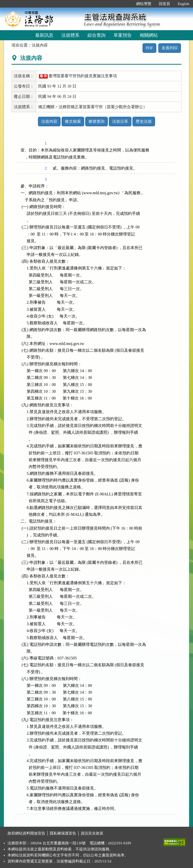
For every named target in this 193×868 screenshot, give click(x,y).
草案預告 (123, 35)
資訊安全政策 (92, 833)
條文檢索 (73, 121)
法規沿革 (120, 121)
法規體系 (70, 35)
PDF (149, 48)
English (183, 4)
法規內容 (49, 121)
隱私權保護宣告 (63, 833)
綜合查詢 (96, 35)
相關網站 (149, 35)
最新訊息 (44, 35)
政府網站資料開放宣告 (26, 833)
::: (127, 4)
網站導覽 (144, 4)
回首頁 (164, 4)
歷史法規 (144, 121)
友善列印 (170, 48)
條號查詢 (96, 121)
